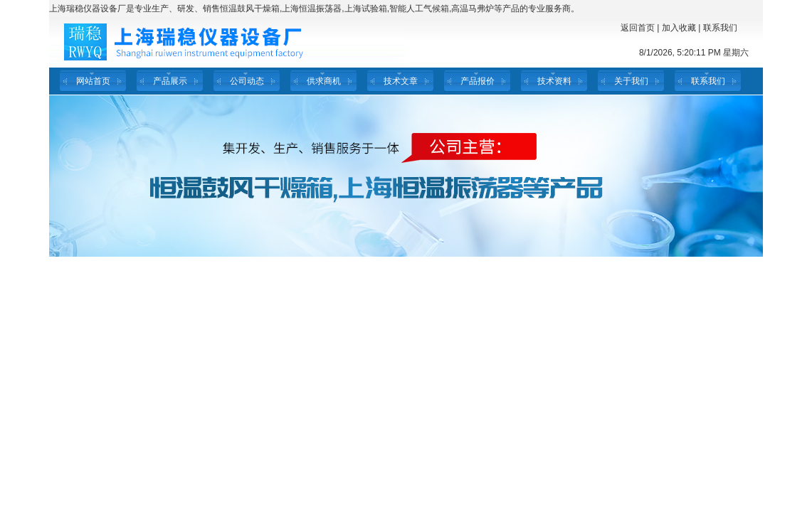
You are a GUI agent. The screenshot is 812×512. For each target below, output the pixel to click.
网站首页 (93, 81)
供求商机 (324, 81)
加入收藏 (679, 28)
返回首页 (638, 28)
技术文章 (401, 81)
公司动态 (247, 81)
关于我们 (631, 81)
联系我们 (720, 28)
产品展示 (170, 81)
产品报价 (478, 81)
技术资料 (554, 81)
